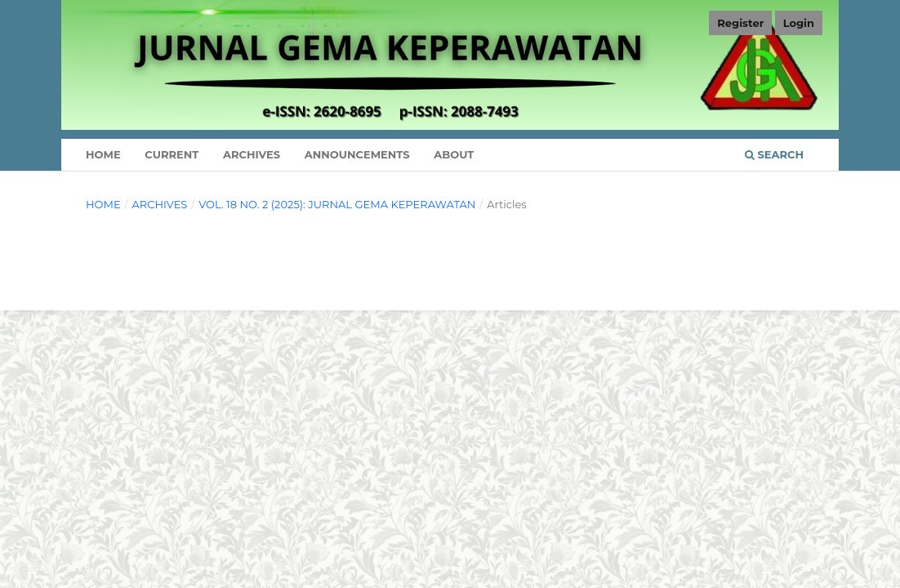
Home (103, 154)
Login (799, 23)
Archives (252, 154)
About (454, 154)
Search (774, 154)
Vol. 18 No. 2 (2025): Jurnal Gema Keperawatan (337, 204)
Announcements (357, 154)
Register (740, 23)
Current (172, 154)
